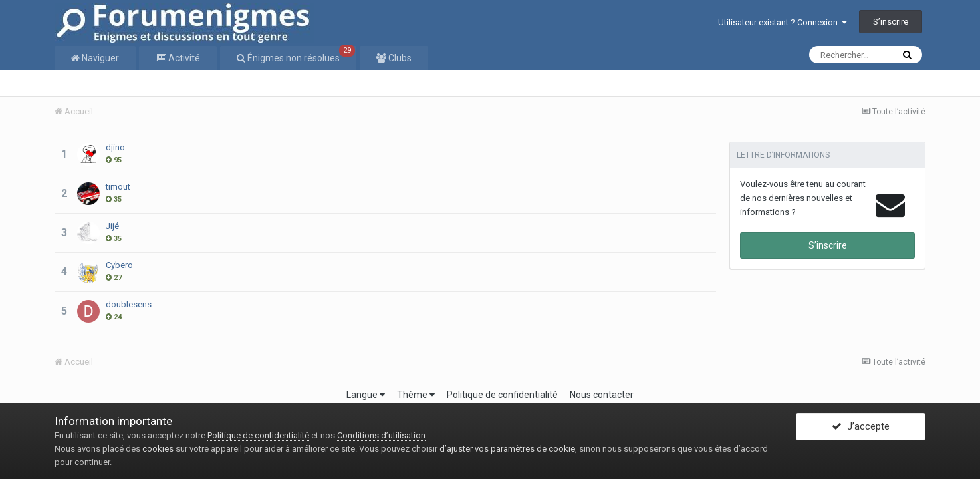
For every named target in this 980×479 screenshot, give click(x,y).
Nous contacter (602, 395)
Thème (416, 395)
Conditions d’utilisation (381, 435)
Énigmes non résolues (300, 55)
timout (118, 187)
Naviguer (99, 58)
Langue (366, 395)
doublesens (129, 304)
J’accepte (861, 428)
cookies (158, 449)
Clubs (399, 58)
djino (115, 147)
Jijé (112, 226)
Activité (183, 58)
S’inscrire (891, 22)
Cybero (119, 265)
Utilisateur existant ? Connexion (783, 22)
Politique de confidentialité (502, 395)
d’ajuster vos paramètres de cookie (507, 449)
